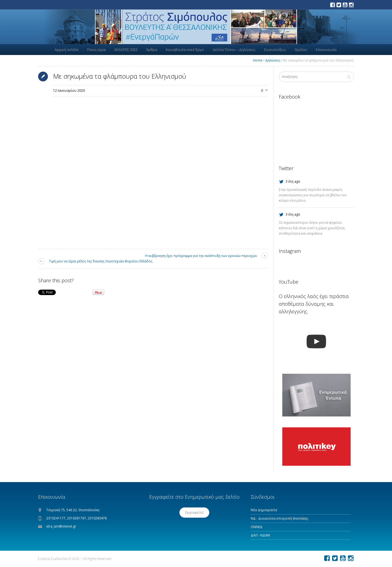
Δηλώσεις (273, 60)
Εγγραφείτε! (194, 512)
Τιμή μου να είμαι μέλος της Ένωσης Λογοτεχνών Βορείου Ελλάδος (101, 261)
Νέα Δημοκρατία (264, 510)
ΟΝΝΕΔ (257, 527)
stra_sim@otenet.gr (61, 526)
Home (258, 60)
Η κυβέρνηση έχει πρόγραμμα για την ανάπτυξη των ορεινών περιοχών (201, 256)
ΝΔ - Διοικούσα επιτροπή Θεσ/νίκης (279, 518)
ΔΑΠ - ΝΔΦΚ (260, 535)
